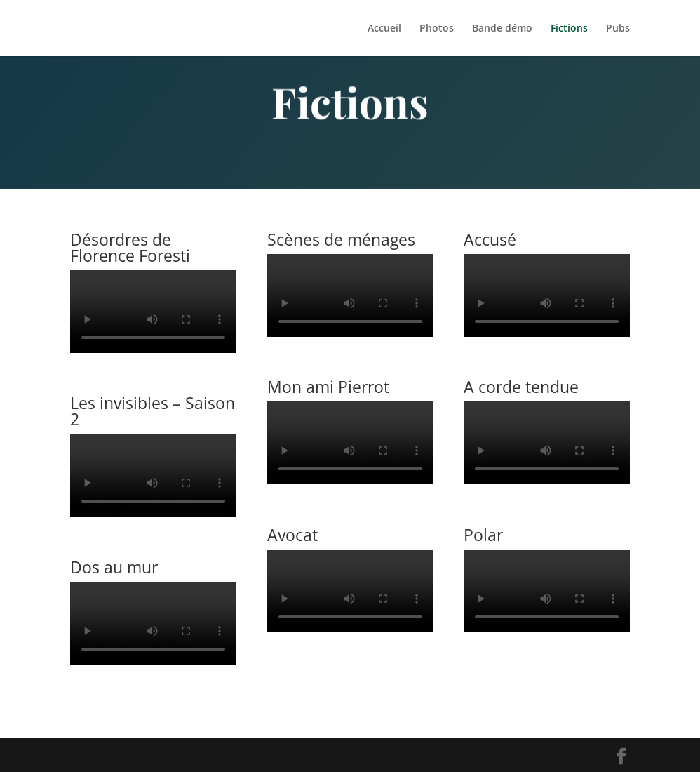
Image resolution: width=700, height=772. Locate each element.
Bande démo (502, 29)
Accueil (384, 29)
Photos (437, 29)
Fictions (569, 29)
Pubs (618, 29)
